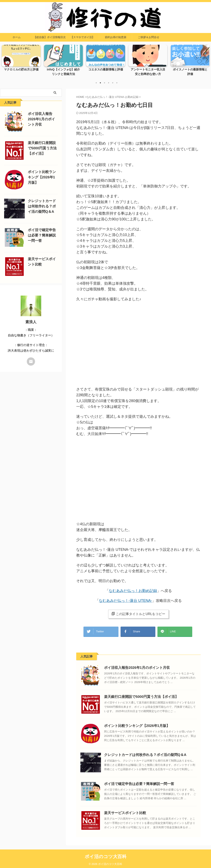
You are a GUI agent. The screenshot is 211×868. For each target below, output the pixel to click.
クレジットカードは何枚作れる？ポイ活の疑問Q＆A (140, 753)
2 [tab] (100, 83)
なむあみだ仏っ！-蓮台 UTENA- (125, 601)
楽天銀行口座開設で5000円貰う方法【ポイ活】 (137, 695)
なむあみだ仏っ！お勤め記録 (133, 591)
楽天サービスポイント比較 (123, 811)
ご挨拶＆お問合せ (149, 37)
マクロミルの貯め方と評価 (21, 70)
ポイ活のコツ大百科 (106, 855)
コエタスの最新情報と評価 (106, 70)
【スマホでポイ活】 (83, 37)
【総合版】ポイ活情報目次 (50, 37)
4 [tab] (109, 83)
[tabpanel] (21, 62)
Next (206, 59)
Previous (5, 59)
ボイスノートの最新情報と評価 (190, 70)
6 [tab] (117, 83)
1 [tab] (96, 83)
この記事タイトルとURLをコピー (138, 614)
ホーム (17, 37)
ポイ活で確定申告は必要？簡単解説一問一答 (135, 782)
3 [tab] (104, 83)
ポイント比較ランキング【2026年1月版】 (133, 724)
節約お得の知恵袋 (116, 37)
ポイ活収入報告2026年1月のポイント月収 (133, 666)
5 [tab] (113, 83)
